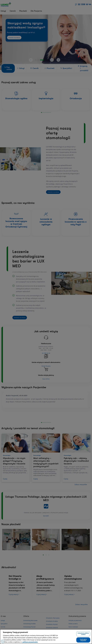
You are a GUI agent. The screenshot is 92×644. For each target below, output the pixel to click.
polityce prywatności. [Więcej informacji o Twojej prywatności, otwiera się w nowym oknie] (30, 642)
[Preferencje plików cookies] (3, 641)
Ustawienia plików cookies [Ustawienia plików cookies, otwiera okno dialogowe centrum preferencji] (83, 634)
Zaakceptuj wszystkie (83, 640)
